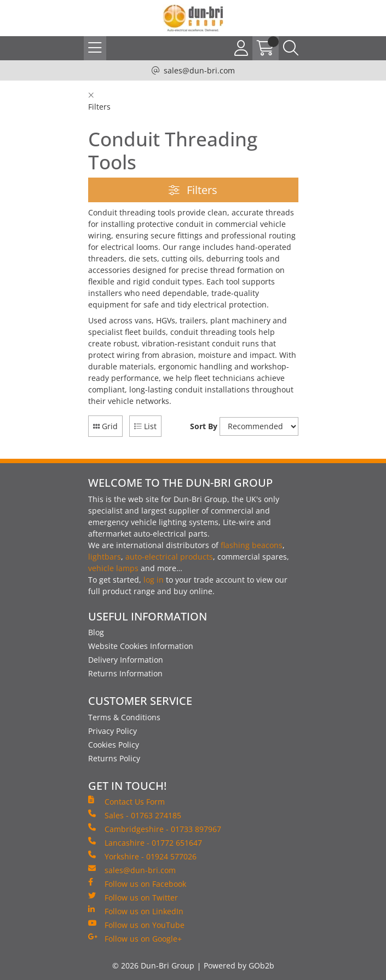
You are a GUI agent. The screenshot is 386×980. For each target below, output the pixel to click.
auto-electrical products (169, 557)
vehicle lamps (113, 568)
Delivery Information (126, 660)
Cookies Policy (114, 745)
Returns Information (125, 673)
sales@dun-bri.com (199, 70)
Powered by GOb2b (239, 965)
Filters (193, 190)
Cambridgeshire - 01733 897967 (155, 829)
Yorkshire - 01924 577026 (142, 856)
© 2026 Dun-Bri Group (153, 965)
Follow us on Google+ (135, 938)
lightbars (105, 557)
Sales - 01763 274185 (135, 815)
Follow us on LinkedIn (136, 911)
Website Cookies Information (141, 646)
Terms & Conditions (124, 717)
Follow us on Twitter (133, 897)
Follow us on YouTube (136, 925)
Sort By (204, 426)
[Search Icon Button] (291, 48)
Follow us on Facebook (137, 884)
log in (154, 580)
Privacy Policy (113, 731)
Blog (96, 632)
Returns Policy (114, 758)
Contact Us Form (126, 801)
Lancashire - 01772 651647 (145, 842)
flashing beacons (252, 545)
